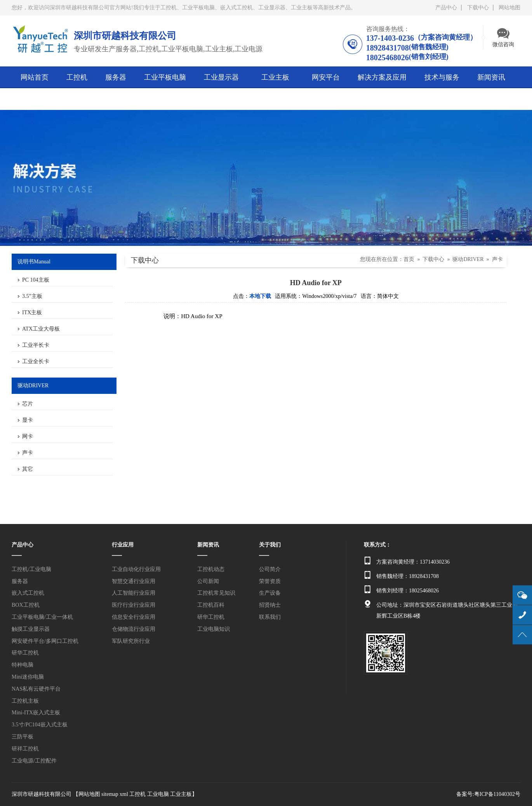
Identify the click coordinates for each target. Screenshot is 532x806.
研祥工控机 (25, 749)
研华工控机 (25, 653)
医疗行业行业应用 (134, 605)
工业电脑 (158, 794)
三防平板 (23, 737)
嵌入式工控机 (28, 593)
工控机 (137, 794)
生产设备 (270, 593)
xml (124, 794)
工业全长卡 (36, 361)
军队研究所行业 (131, 641)
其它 (28, 469)
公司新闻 (208, 581)
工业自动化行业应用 (136, 569)
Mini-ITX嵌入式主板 (36, 713)
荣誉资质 (270, 581)
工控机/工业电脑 (31, 569)
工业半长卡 (36, 345)
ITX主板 (32, 312)
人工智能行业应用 (134, 593)
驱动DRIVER (468, 259)
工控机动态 (211, 569)
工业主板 (181, 794)
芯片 (28, 404)
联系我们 (270, 617)
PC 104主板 (36, 280)
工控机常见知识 (216, 593)
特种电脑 (23, 665)
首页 (409, 259)
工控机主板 (25, 701)
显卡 (28, 420)
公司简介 (270, 569)
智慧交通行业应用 (134, 581)
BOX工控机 (26, 605)
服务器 (20, 581)
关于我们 (270, 545)
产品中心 (446, 8)
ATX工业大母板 (41, 329)
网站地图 (509, 8)
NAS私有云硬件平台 (36, 689)
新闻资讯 (208, 545)
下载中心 (478, 8)
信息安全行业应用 (134, 617)
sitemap (110, 794)
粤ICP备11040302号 (497, 794)
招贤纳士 (270, 605)
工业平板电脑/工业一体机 (42, 617)
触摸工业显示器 (31, 629)
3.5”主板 (32, 296)
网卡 (28, 436)
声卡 (28, 453)
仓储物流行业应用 (134, 629)
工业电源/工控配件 (34, 761)
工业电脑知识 (214, 629)
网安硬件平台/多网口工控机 (45, 641)
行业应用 (123, 545)
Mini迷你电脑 (28, 677)
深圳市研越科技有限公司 (42, 794)
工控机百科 (211, 605)
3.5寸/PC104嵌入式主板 (40, 725)
